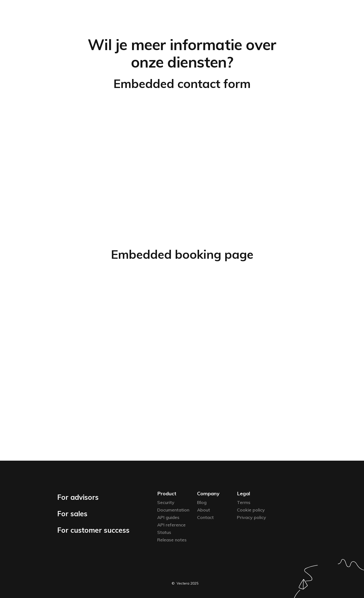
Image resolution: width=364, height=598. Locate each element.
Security (166, 502)
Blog (202, 502)
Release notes (172, 540)
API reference (171, 525)
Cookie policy (251, 510)
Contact (205, 517)
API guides (168, 517)
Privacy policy (252, 517)
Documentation (173, 510)
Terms (244, 502)
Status (164, 532)
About (204, 510)
